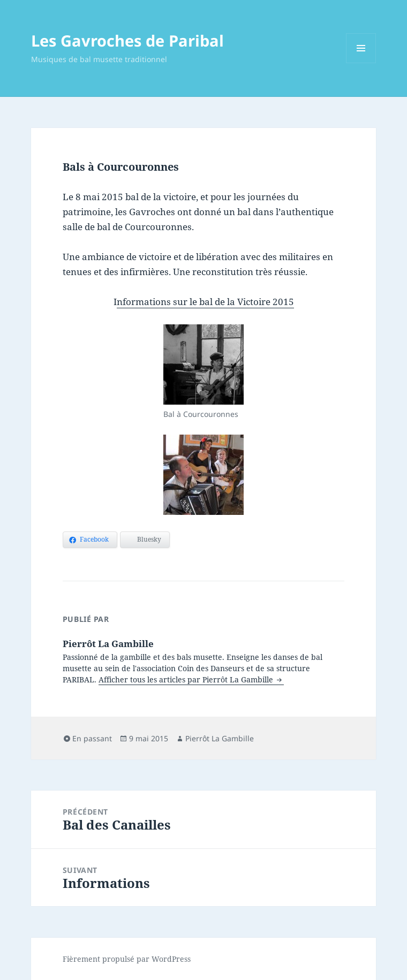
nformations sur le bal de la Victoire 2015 (205, 302)
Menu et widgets (361, 63)
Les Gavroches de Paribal (127, 40)
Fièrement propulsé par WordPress (127, 959)
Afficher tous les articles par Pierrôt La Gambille (187, 679)
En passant (92, 738)
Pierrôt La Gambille (220, 738)
